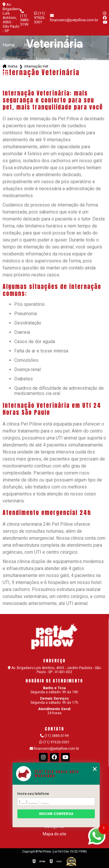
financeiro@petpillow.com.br (54, 749)
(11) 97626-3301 (40, 18)
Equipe (43, 60)
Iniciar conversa (56, 814)
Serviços (12, 60)
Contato (90, 60)
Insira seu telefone (33, 794)
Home (9, 45)
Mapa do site (54, 834)
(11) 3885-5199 (25, 18)
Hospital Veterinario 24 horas (54, 45)
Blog (64, 60)
